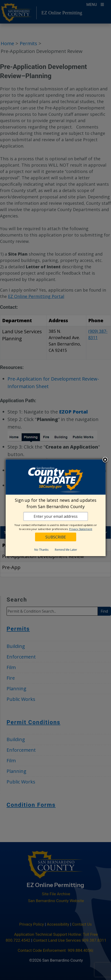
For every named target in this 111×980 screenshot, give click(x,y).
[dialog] (56, 508)
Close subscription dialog (105, 460)
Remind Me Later (66, 549)
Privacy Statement (81, 529)
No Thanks (41, 549)
